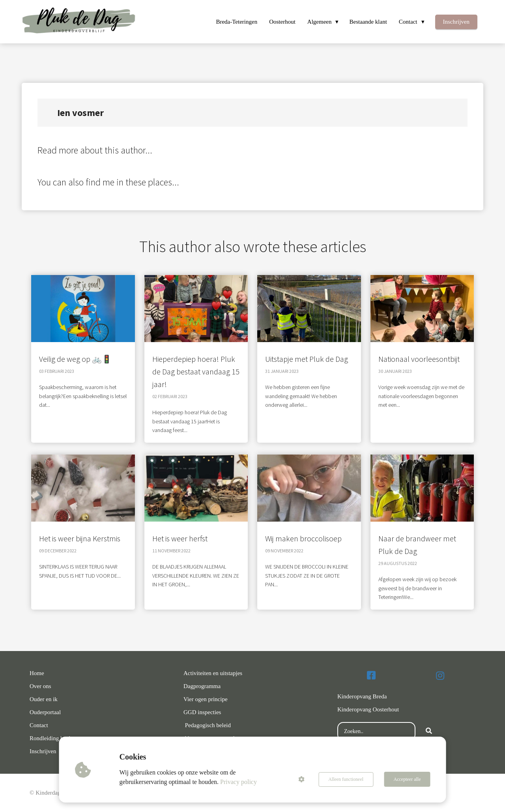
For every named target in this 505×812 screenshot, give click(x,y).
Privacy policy (239, 782)
